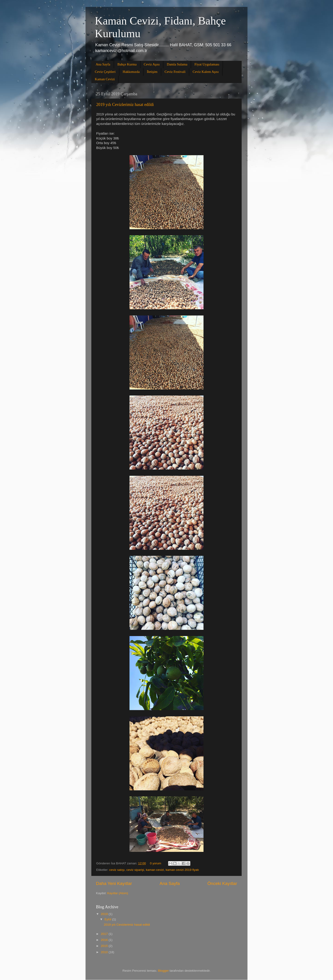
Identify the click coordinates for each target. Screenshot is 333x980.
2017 (105, 934)
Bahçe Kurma (127, 64)
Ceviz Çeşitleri (105, 72)
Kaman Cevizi (105, 79)
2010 (105, 952)
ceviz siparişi (135, 870)
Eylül (108, 919)
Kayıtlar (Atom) (118, 893)
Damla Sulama (177, 64)
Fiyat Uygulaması (207, 64)
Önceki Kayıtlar (222, 883)
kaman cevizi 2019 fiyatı (182, 870)
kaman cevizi (155, 870)
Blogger (163, 971)
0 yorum (156, 863)
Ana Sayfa (103, 64)
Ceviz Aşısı (152, 64)
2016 (105, 940)
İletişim (152, 72)
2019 (105, 914)
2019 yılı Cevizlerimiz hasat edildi (125, 105)
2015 (105, 946)
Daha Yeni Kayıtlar (114, 883)
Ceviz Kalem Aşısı (206, 72)
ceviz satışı (117, 870)
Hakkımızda (131, 72)
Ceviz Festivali (175, 72)
